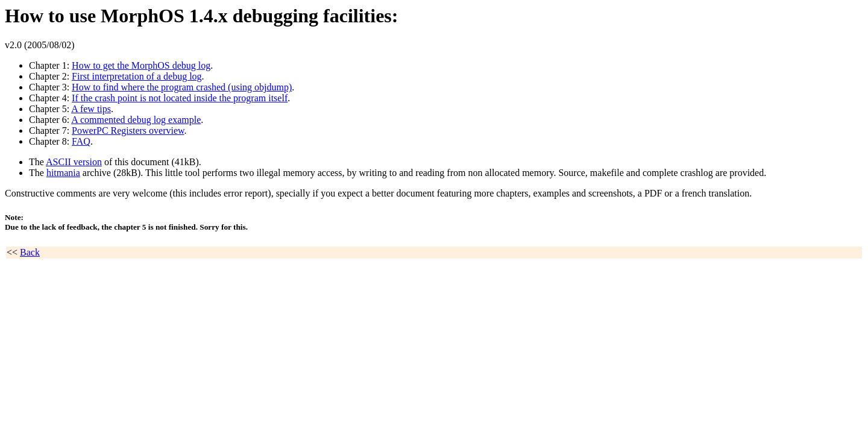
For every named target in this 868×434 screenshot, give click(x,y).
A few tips (91, 109)
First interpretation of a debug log (137, 76)
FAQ (81, 141)
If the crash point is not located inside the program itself (180, 98)
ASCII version (74, 162)
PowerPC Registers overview (128, 131)
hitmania (63, 173)
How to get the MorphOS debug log (141, 65)
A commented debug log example (136, 120)
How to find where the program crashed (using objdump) (182, 87)
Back (30, 252)
